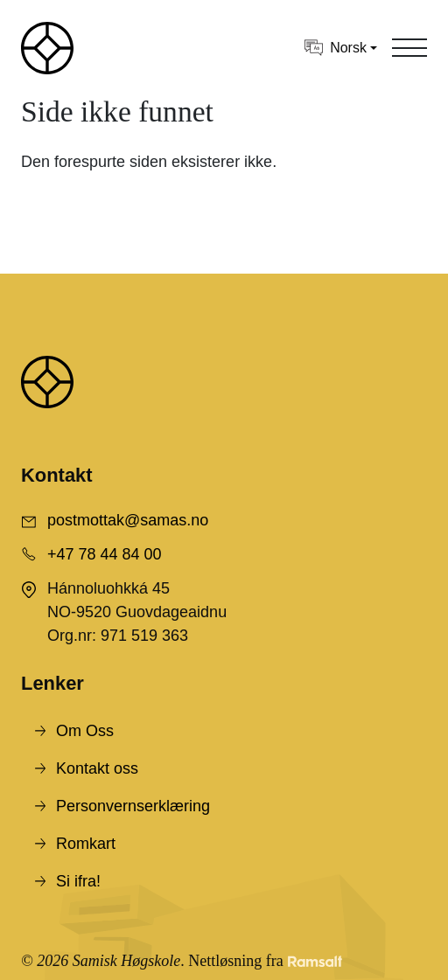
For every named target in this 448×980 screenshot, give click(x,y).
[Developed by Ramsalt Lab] (315, 961)
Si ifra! (78, 881)
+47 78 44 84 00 (105, 554)
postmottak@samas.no (128, 520)
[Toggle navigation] (409, 48)
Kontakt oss (97, 768)
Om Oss (85, 731)
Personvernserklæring (133, 806)
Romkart (86, 844)
